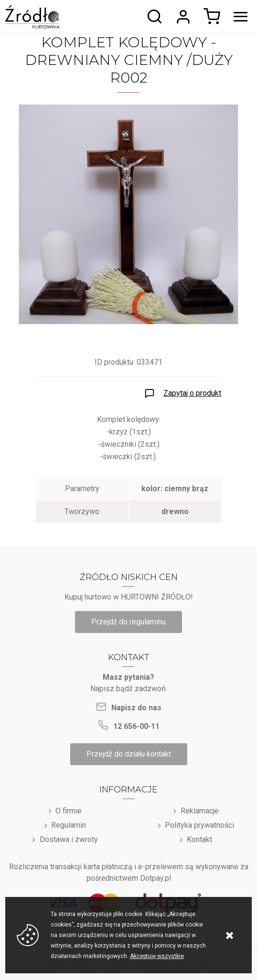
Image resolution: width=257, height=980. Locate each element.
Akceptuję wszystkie (157, 956)
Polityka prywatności (199, 825)
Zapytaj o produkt (192, 393)
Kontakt (199, 839)
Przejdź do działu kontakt (129, 754)
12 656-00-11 (136, 726)
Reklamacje (200, 811)
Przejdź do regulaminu (128, 622)
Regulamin (69, 825)
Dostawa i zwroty (69, 839)
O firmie (69, 811)
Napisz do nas (136, 708)
